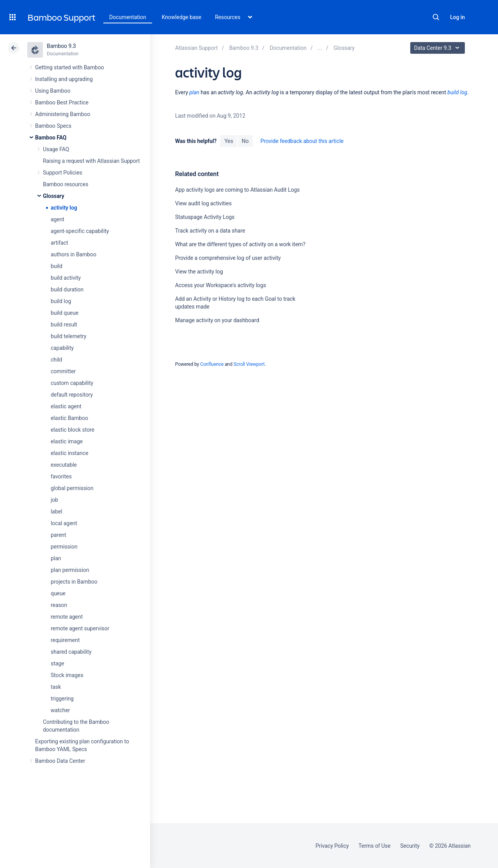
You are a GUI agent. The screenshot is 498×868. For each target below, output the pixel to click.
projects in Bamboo (74, 582)
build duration (67, 289)
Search (436, 17)
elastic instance (69, 453)
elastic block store (73, 430)
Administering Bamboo (63, 114)
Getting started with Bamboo (70, 67)
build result (64, 325)
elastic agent (66, 406)
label (56, 512)
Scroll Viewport (249, 364)
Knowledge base (182, 17)
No (245, 141)
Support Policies (63, 173)
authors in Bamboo (74, 254)
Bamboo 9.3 (61, 46)
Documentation (128, 17)
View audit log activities (203, 203)
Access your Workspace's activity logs (221, 285)
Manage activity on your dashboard (217, 320)
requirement (65, 640)
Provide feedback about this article (302, 141)
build (57, 266)
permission (64, 547)
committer (63, 371)
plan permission (70, 570)
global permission (72, 488)
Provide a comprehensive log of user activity (228, 258)
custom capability (72, 383)
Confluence (212, 364)
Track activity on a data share (210, 231)
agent (58, 219)
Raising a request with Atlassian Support (91, 161)
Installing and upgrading (64, 79)
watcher (60, 710)
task (56, 687)
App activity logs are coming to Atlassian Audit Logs (237, 190)
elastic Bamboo (69, 418)
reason (59, 605)
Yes (229, 141)
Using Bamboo (53, 91)
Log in (457, 17)
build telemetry (68, 336)
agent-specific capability (80, 231)
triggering (62, 699)
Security (410, 846)
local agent (64, 523)
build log (61, 301)
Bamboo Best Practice (62, 102)
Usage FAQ (56, 149)
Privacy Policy (332, 846)
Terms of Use (374, 846)
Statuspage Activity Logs (205, 217)
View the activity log (199, 272)
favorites (61, 476)
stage (57, 663)
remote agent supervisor (80, 628)
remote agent (67, 617)
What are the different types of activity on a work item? (240, 244)
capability (62, 348)
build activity (66, 278)
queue (58, 593)
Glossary (54, 196)
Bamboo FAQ (51, 138)
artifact (59, 243)
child (56, 360)
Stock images (67, 675)
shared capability (71, 652)
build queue (65, 313)
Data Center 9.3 (439, 48)
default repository (72, 395)
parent (58, 535)
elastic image (67, 441)
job (54, 500)
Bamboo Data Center (60, 761)
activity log (64, 208)
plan (56, 558)
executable (64, 465)
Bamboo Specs (53, 126)
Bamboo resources (66, 184)
